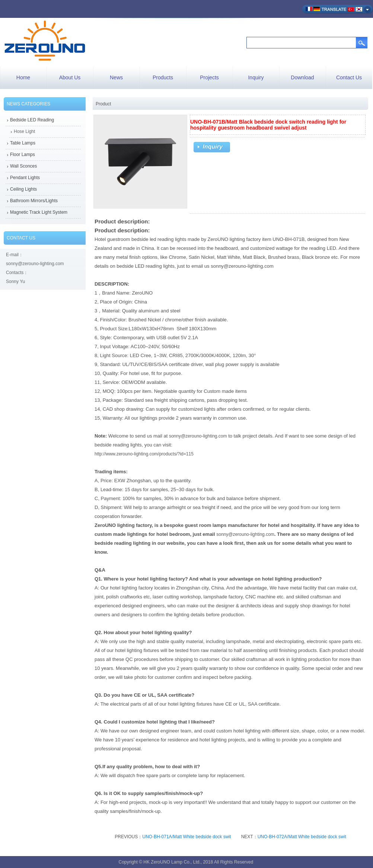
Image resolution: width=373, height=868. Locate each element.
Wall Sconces (23, 166)
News (116, 77)
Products (163, 77)
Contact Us (349, 77)
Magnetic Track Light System (39, 212)
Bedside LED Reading (32, 120)
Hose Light (24, 131)
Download (302, 77)
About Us (70, 77)
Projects (209, 77)
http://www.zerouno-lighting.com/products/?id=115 (144, 454)
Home (23, 77)
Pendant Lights (25, 178)
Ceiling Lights (23, 189)
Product (103, 104)
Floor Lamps (23, 155)
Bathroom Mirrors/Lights (34, 201)
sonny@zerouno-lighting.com (198, 436)
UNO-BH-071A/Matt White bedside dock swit (186, 837)
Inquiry (256, 77)
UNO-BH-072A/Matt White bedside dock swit (302, 837)
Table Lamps (23, 143)
